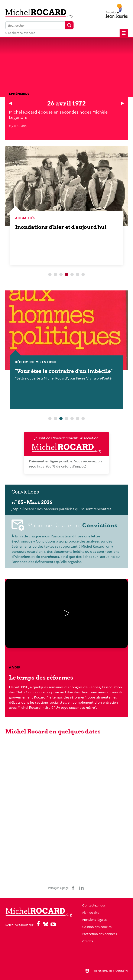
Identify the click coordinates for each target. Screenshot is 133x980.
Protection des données (100, 934)
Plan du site (91, 912)
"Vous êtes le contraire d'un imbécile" (64, 371)
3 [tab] (61, 275)
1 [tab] (50, 275)
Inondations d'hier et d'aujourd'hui (61, 227)
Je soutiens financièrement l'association (66, 444)
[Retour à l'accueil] (39, 13)
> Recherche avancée (20, 33)
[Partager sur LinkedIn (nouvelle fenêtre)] (81, 888)
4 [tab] (66, 419)
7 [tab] (83, 275)
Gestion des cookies (97, 927)
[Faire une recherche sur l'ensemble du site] (35, 25)
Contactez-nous (94, 905)
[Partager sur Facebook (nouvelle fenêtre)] (73, 888)
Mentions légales (94, 919)
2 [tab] (55, 275)
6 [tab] (78, 275)
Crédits (88, 941)
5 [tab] (72, 275)
